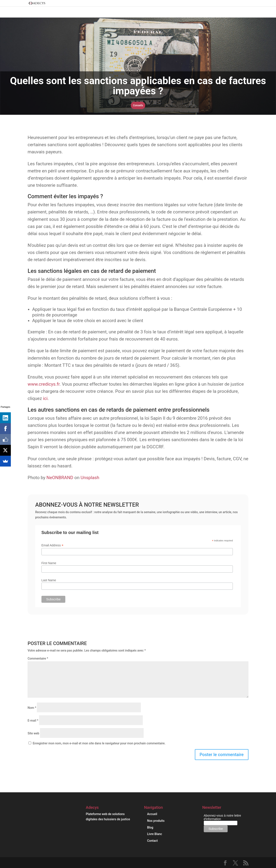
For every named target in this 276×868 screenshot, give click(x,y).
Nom (32, 708)
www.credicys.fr (44, 384)
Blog (150, 827)
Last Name (49, 580)
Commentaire (38, 658)
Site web (33, 733)
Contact (152, 841)
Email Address (53, 545)
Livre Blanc (155, 834)
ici (45, 398)
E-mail (33, 721)
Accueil (152, 814)
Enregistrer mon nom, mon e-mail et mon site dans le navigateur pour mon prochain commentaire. (99, 743)
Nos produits (156, 821)
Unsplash (90, 478)
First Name (49, 563)
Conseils (138, 105)
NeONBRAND (60, 478)
